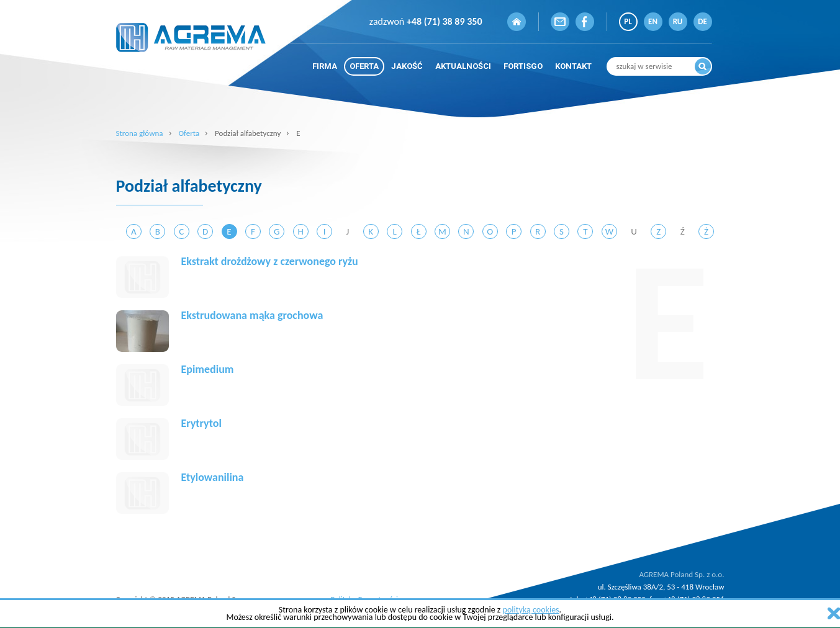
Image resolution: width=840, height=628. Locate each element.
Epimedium (208, 369)
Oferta (189, 133)
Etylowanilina (213, 477)
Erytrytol (201, 423)
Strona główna (140, 133)
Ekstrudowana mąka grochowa (252, 315)
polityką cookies (531, 610)
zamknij (834, 613)
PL (628, 21)
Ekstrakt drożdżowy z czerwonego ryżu (270, 261)
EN (653, 21)
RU (678, 21)
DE (702, 21)
